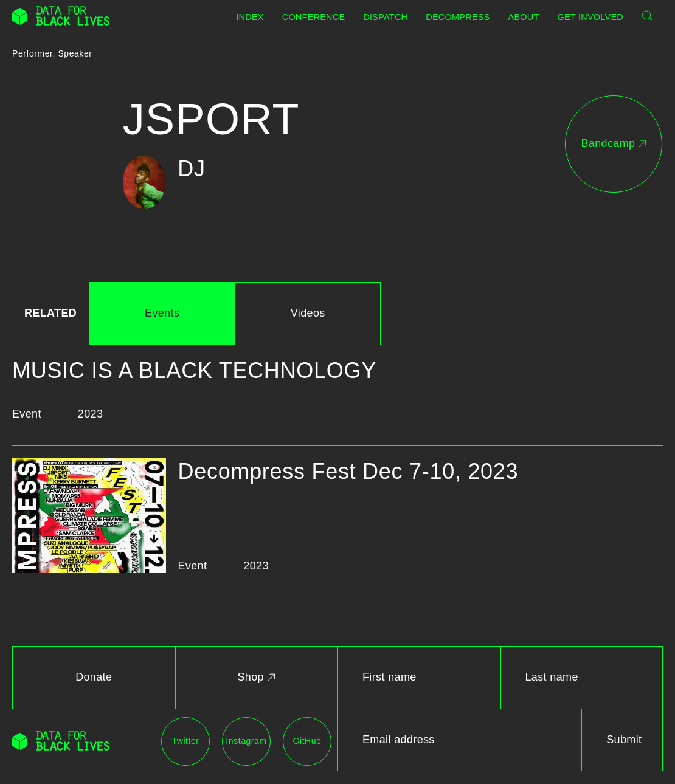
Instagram (246, 741)
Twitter (185, 741)
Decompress (458, 17)
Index (250, 17)
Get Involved (590, 17)
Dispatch (385, 17)
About (524, 17)
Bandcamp (613, 143)
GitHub (307, 741)
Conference (314, 17)
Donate (94, 677)
